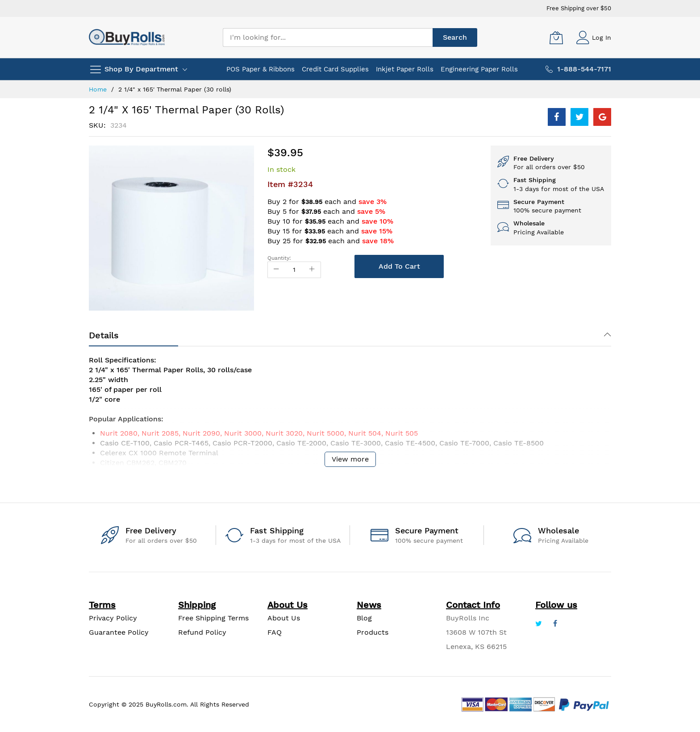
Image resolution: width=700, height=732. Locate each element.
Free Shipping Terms (213, 618)
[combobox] (328, 37)
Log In (602, 37)
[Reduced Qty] (276, 270)
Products (373, 632)
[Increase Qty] (312, 270)
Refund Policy (202, 632)
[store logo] (127, 37)
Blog (364, 618)
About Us (284, 618)
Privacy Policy (113, 618)
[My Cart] (556, 37)
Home (98, 89)
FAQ (275, 632)
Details (104, 335)
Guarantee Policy (119, 632)
